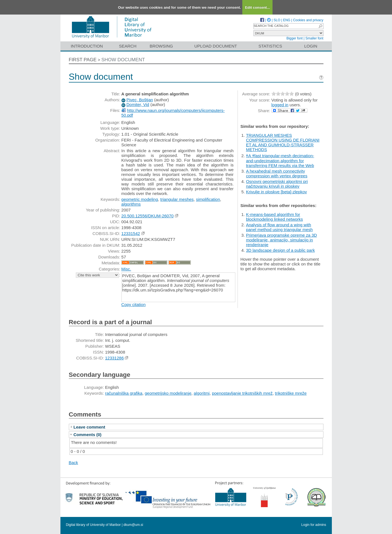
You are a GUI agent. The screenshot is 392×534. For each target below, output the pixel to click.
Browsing (161, 46)
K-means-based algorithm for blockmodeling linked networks (274, 217)
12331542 (131, 233)
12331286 (115, 358)
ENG (287, 20)
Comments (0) (88, 435)
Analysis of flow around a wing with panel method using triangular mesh (279, 227)
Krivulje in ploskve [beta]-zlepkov (276, 192)
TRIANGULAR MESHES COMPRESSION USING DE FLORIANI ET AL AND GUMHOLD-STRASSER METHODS (283, 142)
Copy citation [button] (134, 304)
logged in (280, 105)
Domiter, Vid (138, 104)
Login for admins (314, 525)
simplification (208, 199)
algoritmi (202, 393)
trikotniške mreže (291, 393)
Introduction (87, 46)
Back (73, 463)
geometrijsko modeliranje (168, 393)
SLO (277, 20)
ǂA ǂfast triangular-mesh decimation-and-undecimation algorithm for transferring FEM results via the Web (280, 161)
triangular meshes (177, 199)
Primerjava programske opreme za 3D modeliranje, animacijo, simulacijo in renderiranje (281, 240)
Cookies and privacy (308, 20)
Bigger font (295, 38)
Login (311, 46)
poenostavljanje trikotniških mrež (242, 393)
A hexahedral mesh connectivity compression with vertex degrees (277, 173)
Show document (123, 60)
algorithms (131, 204)
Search (128, 46)
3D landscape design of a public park (280, 250)
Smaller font (314, 38)
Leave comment (89, 427)
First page (83, 60)
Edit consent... (258, 7)
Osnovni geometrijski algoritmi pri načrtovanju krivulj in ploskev (277, 184)
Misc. (126, 269)
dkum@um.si (133, 525)
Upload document (216, 46)
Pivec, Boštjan (140, 100)
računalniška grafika (124, 393)
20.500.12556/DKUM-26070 (148, 216)
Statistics (270, 46)
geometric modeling (140, 199)
